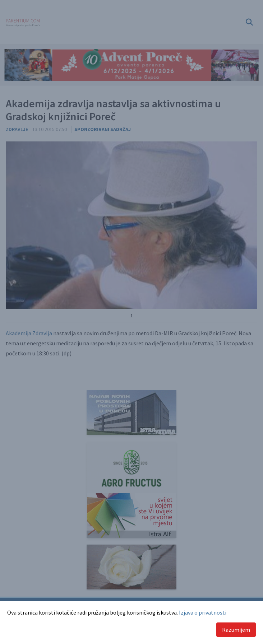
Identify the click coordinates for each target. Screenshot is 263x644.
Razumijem (236, 630)
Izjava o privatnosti (203, 612)
